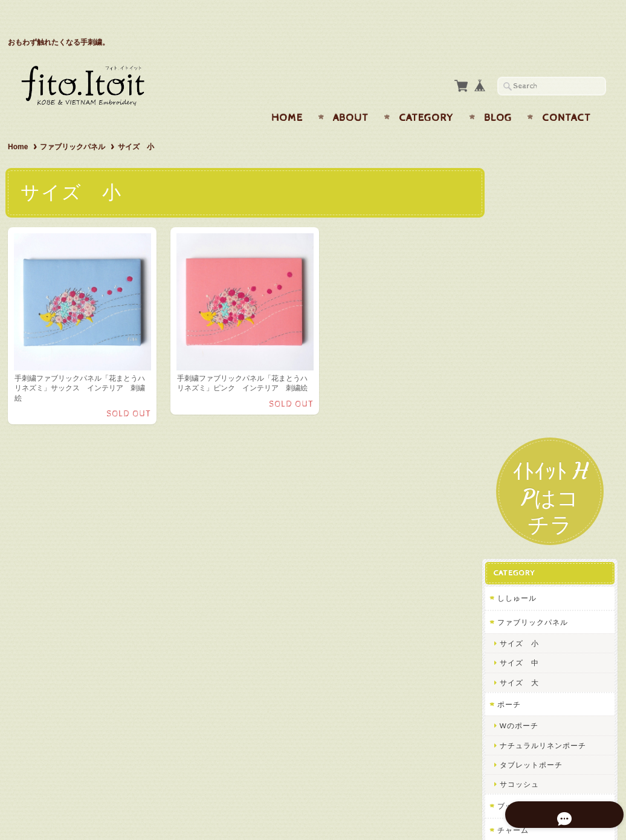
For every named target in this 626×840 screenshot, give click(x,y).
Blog (498, 94)
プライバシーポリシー (546, 643)
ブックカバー (530, 480)
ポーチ (518, 378)
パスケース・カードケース (553, 527)
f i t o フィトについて (546, 595)
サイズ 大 (528, 356)
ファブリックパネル (73, 123)
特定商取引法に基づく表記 (553, 667)
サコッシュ (528, 458)
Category (426, 94)
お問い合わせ (531, 619)
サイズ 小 (528, 317)
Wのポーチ (528, 399)
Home (287, 94)
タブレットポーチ (540, 438)
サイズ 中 (528, 336)
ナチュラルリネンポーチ (552, 419)
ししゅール (526, 272)
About (351, 94)
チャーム (522, 504)
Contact (566, 94)
